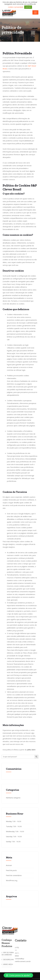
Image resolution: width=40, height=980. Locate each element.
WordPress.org (12, 880)
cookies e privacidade (16, 7)
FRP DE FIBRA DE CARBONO (8, 954)
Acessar (9, 865)
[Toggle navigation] (35, 12)
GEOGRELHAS (8, 959)
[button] (18, 975)
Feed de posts (11, 870)
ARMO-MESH (8, 964)
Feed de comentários (14, 875)
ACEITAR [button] (28, 7)
